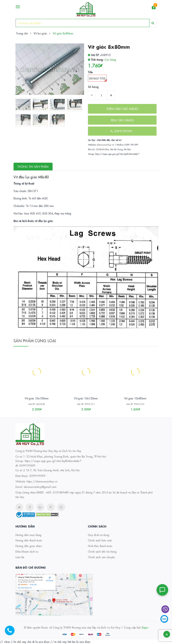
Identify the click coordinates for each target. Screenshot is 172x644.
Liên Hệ (20, 557)
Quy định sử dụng (99, 535)
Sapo (145, 627)
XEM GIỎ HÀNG (122, 120)
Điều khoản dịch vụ (27, 551)
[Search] (153, 23)
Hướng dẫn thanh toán (29, 540)
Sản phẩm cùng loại (35, 340)
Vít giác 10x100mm (37, 398)
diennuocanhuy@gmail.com (40, 487)
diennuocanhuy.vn (105, 145)
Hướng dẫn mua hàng (29, 535)
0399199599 (123, 131)
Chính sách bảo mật (100, 540)
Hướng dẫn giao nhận (29, 546)
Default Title (98, 79)
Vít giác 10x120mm (86, 398)
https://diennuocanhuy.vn (42, 481)
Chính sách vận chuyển (101, 557)
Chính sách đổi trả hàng (102, 551)
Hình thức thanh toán (100, 546)
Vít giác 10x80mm (135, 398)
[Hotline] (12, 632)
